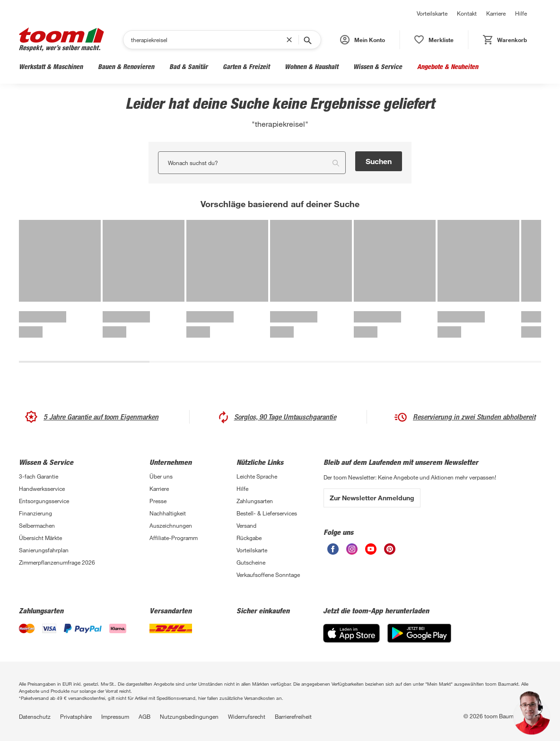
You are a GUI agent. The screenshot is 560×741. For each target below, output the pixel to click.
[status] (434, 40)
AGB (144, 716)
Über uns (161, 476)
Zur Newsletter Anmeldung (372, 498)
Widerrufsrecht (247, 716)
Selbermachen (37, 525)
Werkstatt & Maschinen (51, 66)
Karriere (496, 13)
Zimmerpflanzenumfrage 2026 (57, 562)
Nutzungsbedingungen (189, 716)
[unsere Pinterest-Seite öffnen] (390, 549)
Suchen (379, 161)
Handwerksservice (42, 488)
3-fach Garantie (39, 476)
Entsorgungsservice (44, 501)
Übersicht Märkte (40, 538)
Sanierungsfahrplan (44, 550)
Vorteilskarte (432, 13)
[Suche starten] (307, 40)
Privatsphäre (76, 716)
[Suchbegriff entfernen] (291, 40)
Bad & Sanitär (188, 66)
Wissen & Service (378, 66)
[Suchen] (209, 40)
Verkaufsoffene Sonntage (268, 575)
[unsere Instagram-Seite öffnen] (352, 549)
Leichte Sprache (257, 476)
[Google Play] (419, 633)
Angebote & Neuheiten (448, 66)
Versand (246, 525)
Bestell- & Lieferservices (267, 513)
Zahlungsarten (255, 501)
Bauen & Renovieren (126, 66)
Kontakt (467, 13)
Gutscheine (251, 562)
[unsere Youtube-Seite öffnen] (371, 549)
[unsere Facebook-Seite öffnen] (333, 549)
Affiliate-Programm (174, 538)
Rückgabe (249, 538)
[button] (363, 40)
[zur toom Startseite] (61, 39)
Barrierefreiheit (293, 716)
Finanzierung (35, 513)
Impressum (115, 716)
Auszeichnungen (171, 525)
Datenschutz (35, 716)
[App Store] (351, 633)
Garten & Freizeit (246, 66)
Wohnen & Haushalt (311, 66)
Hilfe (521, 13)
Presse (158, 501)
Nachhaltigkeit (168, 513)
